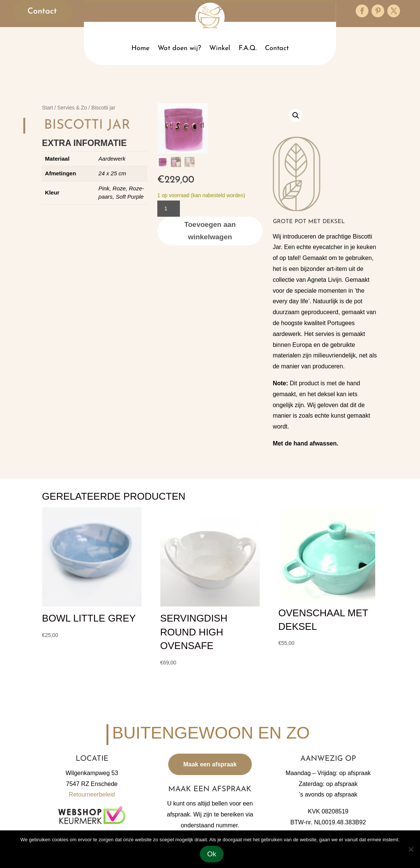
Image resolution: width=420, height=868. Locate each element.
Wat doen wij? (179, 48)
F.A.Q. (248, 48)
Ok (212, 854)
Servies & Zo (72, 108)
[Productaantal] (169, 209)
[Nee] (411, 849)
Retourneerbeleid (92, 794)
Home (140, 48)
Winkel (220, 48)
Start (48, 108)
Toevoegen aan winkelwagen (210, 230)
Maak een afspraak (210, 764)
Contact (42, 11)
